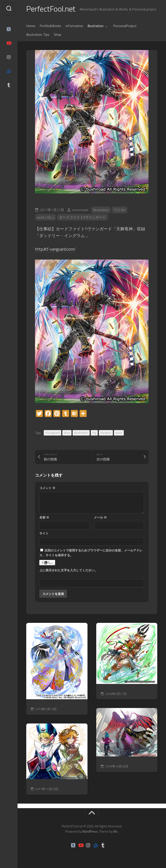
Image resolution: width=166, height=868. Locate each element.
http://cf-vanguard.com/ (56, 249)
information (74, 26)
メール (100, 517)
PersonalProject (125, 26)
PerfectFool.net (51, 9)
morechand (80, 210)
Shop (58, 35)
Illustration (95, 26)
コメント (47, 488)
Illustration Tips (38, 35)
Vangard (106, 433)
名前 (44, 517)
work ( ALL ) (46, 217)
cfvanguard (52, 433)
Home (31, 26)
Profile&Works (50, 26)
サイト (44, 533)
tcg (94, 433)
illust (67, 433)
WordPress (90, 831)
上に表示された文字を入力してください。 (68, 570)
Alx (115, 831)
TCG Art (120, 210)
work (119, 433)
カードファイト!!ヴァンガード (83, 217)
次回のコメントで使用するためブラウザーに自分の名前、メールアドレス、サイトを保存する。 (91, 553)
